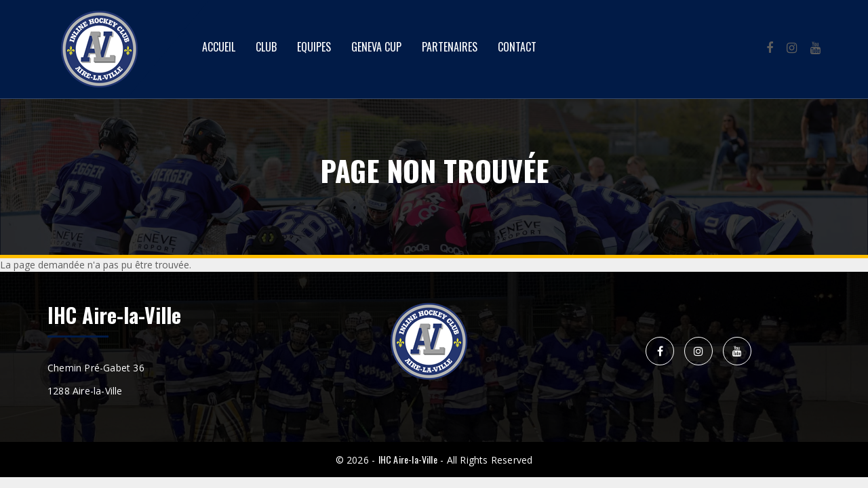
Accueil (219, 47)
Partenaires (450, 47)
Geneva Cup (376, 47)
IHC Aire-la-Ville (408, 459)
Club (266, 47)
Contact (517, 47)
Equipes (314, 47)
